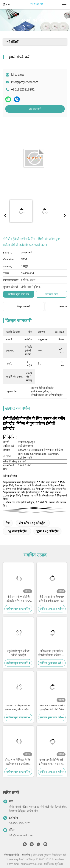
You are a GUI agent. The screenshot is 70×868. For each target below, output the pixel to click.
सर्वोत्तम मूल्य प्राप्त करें (19, 294)
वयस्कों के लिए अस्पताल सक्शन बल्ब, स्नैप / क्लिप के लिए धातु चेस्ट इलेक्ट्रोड (18, 708)
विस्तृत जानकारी (23, 306)
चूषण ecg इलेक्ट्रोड (47, 531)
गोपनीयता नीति (11, 855)
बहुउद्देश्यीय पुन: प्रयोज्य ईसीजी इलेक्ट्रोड (18, 653)
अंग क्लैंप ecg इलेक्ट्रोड (32, 523)
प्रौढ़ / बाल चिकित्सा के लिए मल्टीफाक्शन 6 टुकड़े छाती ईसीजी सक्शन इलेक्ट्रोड (18, 762)
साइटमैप (26, 855)
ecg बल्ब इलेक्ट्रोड (16, 531)
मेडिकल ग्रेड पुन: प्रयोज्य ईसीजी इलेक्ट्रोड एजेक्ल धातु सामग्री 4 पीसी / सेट (52, 653)
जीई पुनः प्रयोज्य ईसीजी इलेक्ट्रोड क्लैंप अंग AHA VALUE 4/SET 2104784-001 (18, 599)
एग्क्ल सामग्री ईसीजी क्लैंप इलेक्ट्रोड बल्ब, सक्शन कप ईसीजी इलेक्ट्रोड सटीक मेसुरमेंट (52, 762)
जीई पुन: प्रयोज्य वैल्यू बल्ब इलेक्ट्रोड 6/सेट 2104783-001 (52, 599)
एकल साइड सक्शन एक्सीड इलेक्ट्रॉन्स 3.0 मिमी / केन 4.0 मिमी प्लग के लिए (52, 708)
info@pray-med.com (25, 82)
